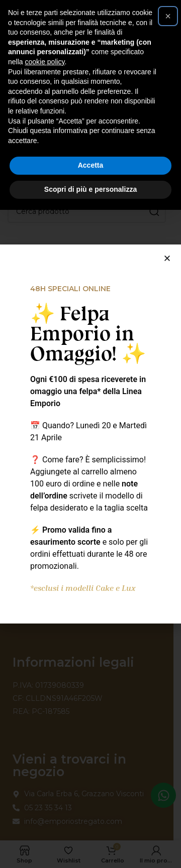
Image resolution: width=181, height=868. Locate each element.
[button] (168, 16)
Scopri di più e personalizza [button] (90, 189)
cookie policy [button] (44, 62)
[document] (90, 434)
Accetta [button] (91, 165)
